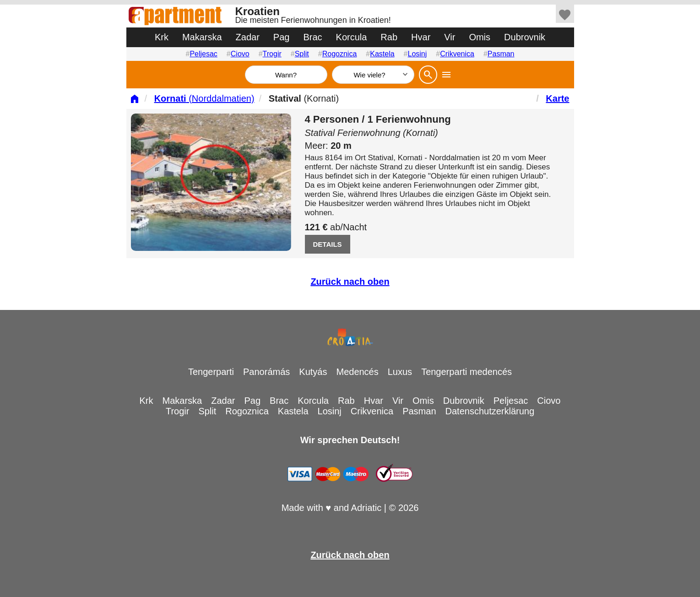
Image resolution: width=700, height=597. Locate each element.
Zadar (248, 37)
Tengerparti (211, 372)
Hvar (421, 37)
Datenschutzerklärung (490, 411)
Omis (480, 37)
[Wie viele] (373, 75)
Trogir (272, 54)
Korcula (352, 37)
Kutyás (313, 372)
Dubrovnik (525, 37)
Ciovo (240, 54)
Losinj (418, 54)
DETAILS (328, 244)
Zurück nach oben (350, 282)
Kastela (382, 54)
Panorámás (266, 372)
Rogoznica (340, 54)
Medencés (357, 372)
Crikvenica (457, 54)
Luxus (400, 372)
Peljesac (203, 54)
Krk (162, 37)
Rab (389, 37)
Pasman (501, 54)
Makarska (202, 37)
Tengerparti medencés (467, 372)
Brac (312, 37)
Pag (282, 37)
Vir (450, 37)
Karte (557, 98)
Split (302, 54)
